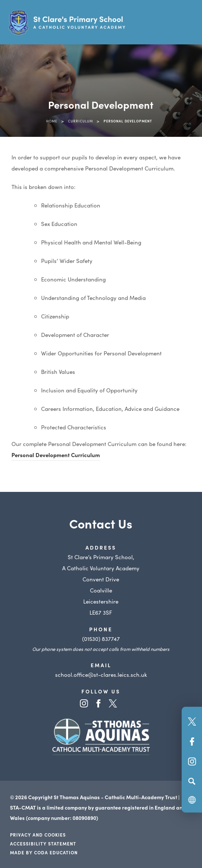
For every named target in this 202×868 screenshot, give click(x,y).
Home (52, 121)
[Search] (192, 781)
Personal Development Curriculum (56, 455)
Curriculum (80, 121)
